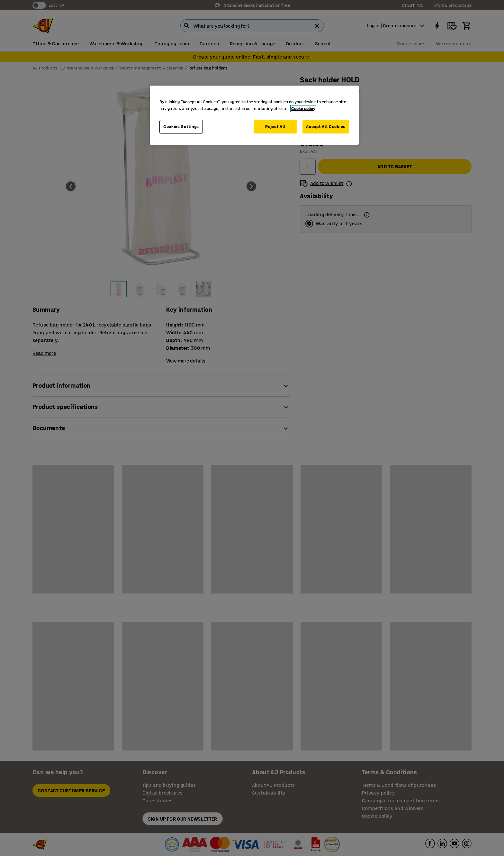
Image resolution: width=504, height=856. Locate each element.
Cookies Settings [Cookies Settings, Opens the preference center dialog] (181, 127)
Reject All (275, 127)
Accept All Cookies (326, 127)
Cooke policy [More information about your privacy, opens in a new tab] (303, 109)
